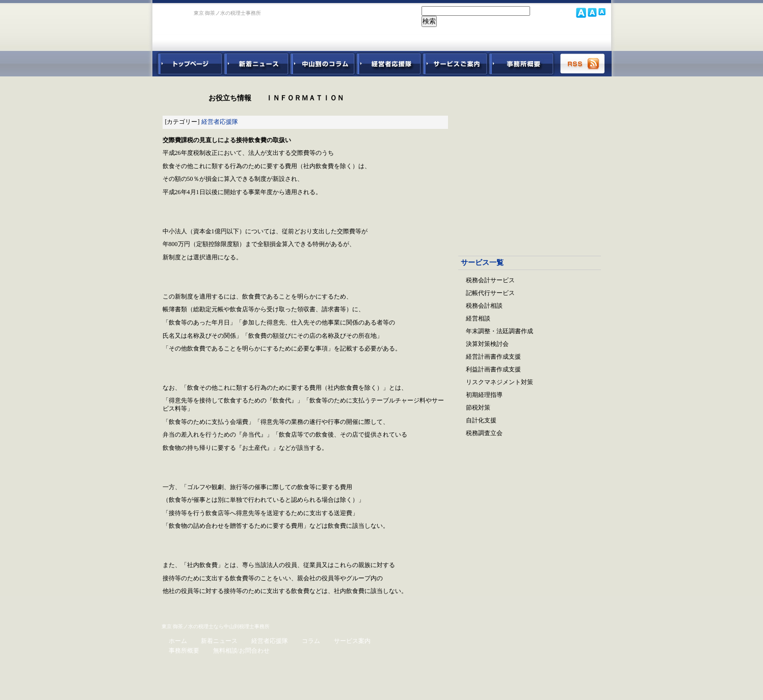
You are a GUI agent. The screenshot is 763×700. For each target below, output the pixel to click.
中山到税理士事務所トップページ (188, 64)
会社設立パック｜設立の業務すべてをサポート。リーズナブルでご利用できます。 (530, 108)
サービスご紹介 (455, 64)
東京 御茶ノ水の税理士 (188, 626)
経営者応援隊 (220, 122)
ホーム (178, 641)
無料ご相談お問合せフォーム (530, 517)
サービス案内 (352, 641)
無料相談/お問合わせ (241, 651)
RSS (583, 64)
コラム (311, 641)
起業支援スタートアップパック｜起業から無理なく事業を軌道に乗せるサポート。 (530, 164)
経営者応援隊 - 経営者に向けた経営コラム (389, 64)
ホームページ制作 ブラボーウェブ (575, 685)
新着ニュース (256, 64)
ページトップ (195, 609)
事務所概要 (521, 64)
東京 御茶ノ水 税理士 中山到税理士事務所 (225, 26)
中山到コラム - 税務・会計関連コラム (323, 64)
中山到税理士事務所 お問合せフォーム (559, 38)
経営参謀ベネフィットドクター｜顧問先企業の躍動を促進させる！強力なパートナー (530, 219)
